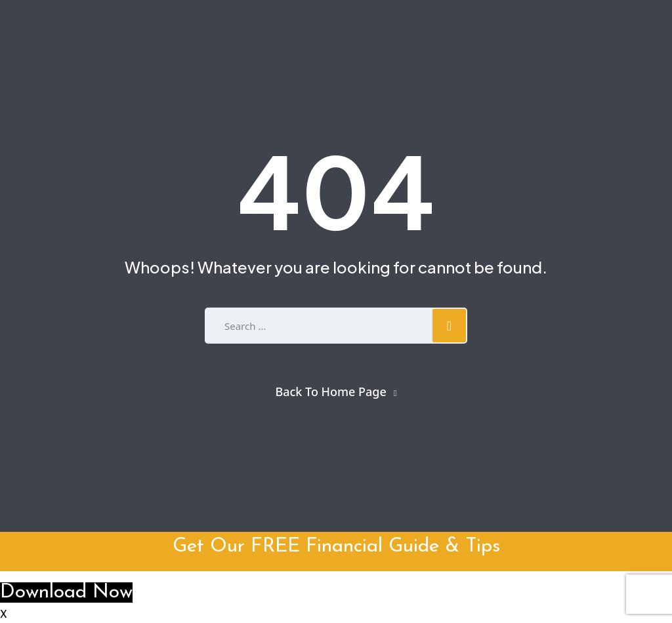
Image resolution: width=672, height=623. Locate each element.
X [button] (4, 615)
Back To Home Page (330, 392)
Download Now (66, 593)
